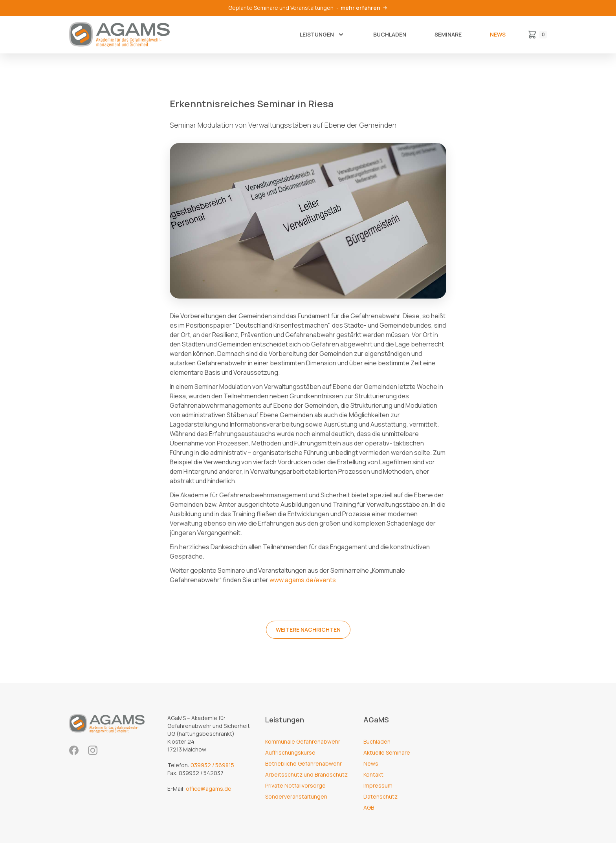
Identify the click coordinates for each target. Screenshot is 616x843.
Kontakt (373, 774)
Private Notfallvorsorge (295, 785)
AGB (369, 807)
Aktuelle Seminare (387, 752)
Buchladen (390, 34)
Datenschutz (380, 796)
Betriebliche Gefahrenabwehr (303, 763)
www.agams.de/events (303, 580)
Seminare (448, 34)
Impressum (378, 785)
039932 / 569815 (212, 765)
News (498, 34)
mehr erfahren (364, 8)
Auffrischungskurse (290, 752)
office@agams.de (209, 789)
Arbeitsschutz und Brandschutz (306, 774)
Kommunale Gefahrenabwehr (303, 741)
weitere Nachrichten (308, 630)
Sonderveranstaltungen (296, 796)
